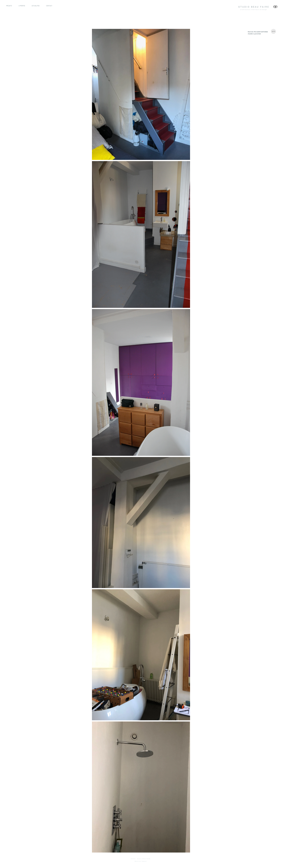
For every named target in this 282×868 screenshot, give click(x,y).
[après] (273, 31)
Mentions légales (141, 861)
